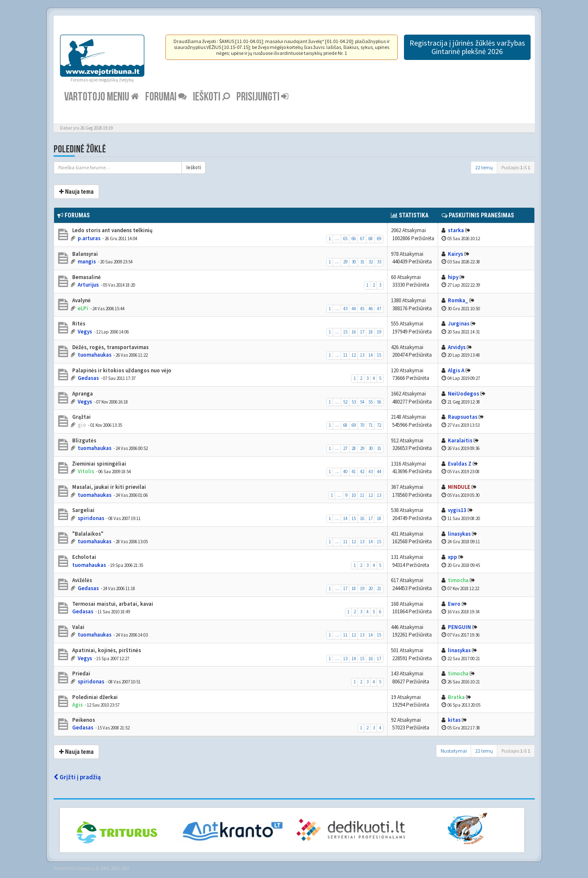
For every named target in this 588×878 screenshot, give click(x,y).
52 (345, 402)
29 (345, 262)
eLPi (83, 308)
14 (371, 355)
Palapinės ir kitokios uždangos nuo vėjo (121, 370)
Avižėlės (81, 580)
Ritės (78, 324)
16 (354, 332)
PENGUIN (459, 627)
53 (354, 402)
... (337, 238)
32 (371, 262)
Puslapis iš (516, 167)
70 (362, 425)
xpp (453, 557)
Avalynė (81, 300)
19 (379, 332)
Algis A (456, 370)
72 (379, 425)
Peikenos (83, 720)
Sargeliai (83, 510)
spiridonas (91, 518)
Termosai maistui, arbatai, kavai (112, 604)
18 (371, 332)
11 (345, 355)
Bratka (456, 697)
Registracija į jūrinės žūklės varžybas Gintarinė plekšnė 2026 (467, 47)
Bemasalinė (86, 277)
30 (354, 262)
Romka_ (458, 300)
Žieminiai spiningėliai (99, 464)
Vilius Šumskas (80, 868)
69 (379, 238)
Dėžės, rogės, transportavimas (110, 347)
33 (379, 262)
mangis (87, 262)
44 (354, 309)
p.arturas (89, 238)
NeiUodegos (463, 394)
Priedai (81, 673)
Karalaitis (460, 440)
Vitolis (86, 471)
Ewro (454, 604)
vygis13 (457, 510)
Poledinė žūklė (80, 149)
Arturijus (88, 285)
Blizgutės (84, 440)
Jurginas (459, 324)
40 (345, 472)
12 (354, 355)
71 (371, 425)
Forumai (166, 97)
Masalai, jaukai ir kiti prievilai (108, 487)
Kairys (455, 254)
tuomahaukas (95, 355)
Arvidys (457, 347)
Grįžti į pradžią (77, 777)
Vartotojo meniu (102, 97)
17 (362, 332)
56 (379, 402)
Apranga (82, 394)
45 (362, 309)
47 (379, 309)
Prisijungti (262, 97)
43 (345, 309)
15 (345, 332)
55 (371, 402)
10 (354, 495)
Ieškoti (211, 97)
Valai (78, 627)
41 (354, 472)
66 (354, 238)
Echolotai (84, 557)
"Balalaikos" (87, 534)
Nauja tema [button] (76, 192)
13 (362, 355)
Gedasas (88, 378)
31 (362, 262)
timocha (458, 580)
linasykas (459, 534)
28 (354, 448)
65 (345, 238)
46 (371, 309)
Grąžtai (81, 417)
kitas (454, 720)
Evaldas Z (460, 464)
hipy (453, 277)
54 (362, 402)
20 (371, 588)
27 (345, 448)
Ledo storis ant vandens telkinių (112, 230)
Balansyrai (84, 254)
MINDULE (459, 487)
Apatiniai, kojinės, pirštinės (106, 650)
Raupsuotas (463, 417)
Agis (77, 705)
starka (456, 230)
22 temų (484, 167)
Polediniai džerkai (94, 697)
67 (362, 238)
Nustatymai (454, 751)
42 (362, 472)
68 (371, 238)
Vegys (85, 332)
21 (379, 588)
